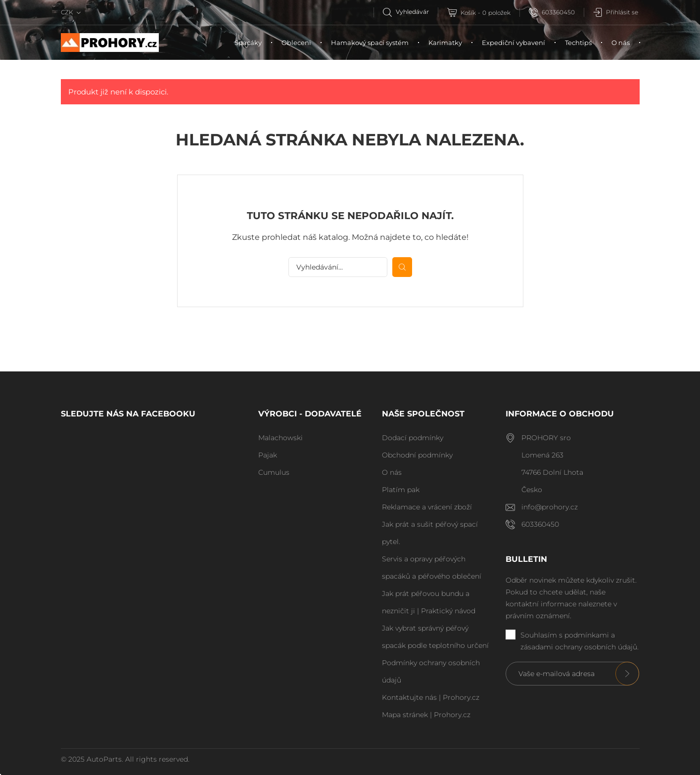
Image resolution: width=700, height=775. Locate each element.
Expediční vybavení (513, 43)
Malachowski (280, 438)
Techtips (578, 43)
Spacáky (248, 43)
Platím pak (401, 490)
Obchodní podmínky (417, 455)
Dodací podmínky (413, 438)
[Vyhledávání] (410, 12)
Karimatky (445, 43)
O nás (621, 43)
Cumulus (274, 472)
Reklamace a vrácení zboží (427, 507)
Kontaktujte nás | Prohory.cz (431, 697)
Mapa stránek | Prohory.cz (426, 715)
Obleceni (296, 43)
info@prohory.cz (550, 507)
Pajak (268, 455)
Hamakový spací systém (370, 43)
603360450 (552, 12)
